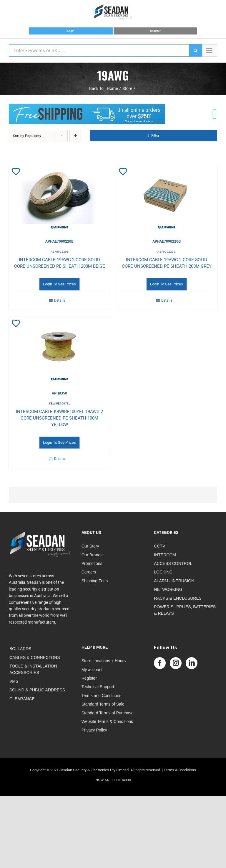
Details (60, 300)
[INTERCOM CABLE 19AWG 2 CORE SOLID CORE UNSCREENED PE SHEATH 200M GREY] (167, 198)
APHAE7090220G (167, 241)
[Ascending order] (75, 136)
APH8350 (59, 393)
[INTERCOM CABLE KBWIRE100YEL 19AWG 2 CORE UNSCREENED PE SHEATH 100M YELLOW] (59, 349)
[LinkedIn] (192, 663)
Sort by (27, 136)
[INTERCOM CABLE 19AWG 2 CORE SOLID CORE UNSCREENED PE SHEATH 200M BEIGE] (59, 198)
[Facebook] (160, 663)
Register (155, 31)
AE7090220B (60, 252)
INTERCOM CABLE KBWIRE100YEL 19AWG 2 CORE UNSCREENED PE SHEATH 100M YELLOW (59, 418)
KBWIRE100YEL (60, 403)
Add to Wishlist (20, 173)
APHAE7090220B (59, 241)
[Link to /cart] (215, 114)
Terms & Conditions (180, 770)
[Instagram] (176, 663)
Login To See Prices (59, 284)
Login (71, 31)
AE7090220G (167, 252)
